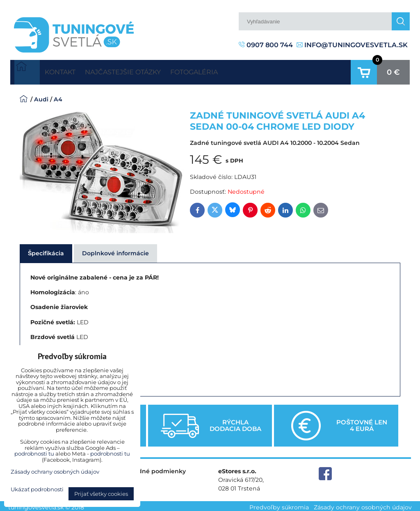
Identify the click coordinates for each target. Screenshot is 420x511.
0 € (393, 71)
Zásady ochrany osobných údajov (363, 504)
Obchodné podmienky (152, 468)
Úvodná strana (27, 71)
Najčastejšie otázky (142, 70)
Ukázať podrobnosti (37, 489)
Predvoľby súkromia (279, 504)
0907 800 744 (266, 45)
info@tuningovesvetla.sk (352, 45)
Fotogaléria (226, 70)
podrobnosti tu (34, 454)
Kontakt (66, 70)
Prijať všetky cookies (101, 494)
